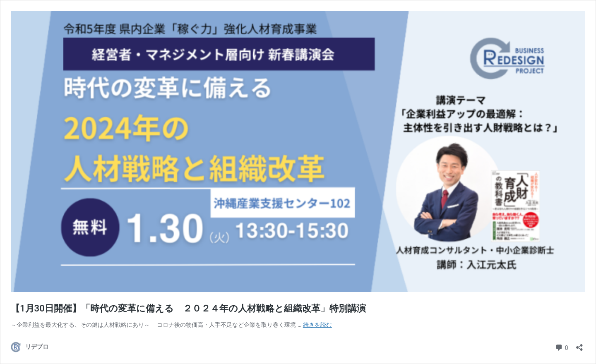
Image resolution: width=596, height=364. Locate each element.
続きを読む (317, 325)
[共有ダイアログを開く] (579, 345)
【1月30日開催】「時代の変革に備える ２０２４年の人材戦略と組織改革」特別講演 (188, 308)
